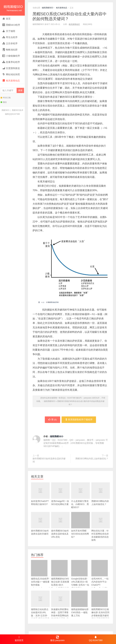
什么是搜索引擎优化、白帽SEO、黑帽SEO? (80, 499)
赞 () (52, 420)
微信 (4, 102)
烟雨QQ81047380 (12, 114)
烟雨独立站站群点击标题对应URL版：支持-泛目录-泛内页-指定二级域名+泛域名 (40, 607)
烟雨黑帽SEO (12, 8)
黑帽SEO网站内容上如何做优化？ (92, 459)
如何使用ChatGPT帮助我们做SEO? (40, 498)
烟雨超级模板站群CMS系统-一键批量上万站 (80, 604)
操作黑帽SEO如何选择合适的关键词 (49, 460)
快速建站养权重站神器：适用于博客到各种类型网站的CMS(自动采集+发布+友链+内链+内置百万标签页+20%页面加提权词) (60, 612)
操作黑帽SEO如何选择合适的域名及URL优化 (60, 529)
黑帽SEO (5, 110)
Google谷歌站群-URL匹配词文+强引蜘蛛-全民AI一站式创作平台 (80, 575)
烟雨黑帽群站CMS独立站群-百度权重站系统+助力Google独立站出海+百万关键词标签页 (60, 578)
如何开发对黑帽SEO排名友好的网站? (80, 525)
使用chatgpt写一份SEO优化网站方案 (60, 498)
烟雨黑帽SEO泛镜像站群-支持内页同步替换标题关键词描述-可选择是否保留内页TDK (100, 607)
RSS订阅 (6, 98)
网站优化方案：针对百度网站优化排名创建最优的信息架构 (101, 530)
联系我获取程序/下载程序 (79, 420)
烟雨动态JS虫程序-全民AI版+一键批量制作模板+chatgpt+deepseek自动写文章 (40, 576)
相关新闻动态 (62, 8)
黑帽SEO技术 (17, 110)
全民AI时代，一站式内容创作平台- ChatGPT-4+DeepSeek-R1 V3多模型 (100, 576)
